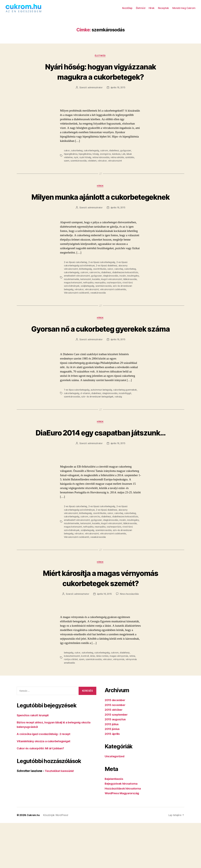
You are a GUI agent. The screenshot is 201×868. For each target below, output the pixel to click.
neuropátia (101, 297)
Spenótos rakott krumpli (34, 760)
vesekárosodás (98, 307)
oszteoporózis (115, 297)
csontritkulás (100, 284)
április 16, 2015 (118, 92)
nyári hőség (86, 162)
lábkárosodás (131, 294)
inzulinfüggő (126, 418)
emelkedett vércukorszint (77, 290)
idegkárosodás (111, 290)
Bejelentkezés (115, 824)
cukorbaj (119, 284)
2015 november (116, 750)
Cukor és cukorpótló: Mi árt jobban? (42, 793)
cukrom (105, 155)
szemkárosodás (79, 165)
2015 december (116, 745)
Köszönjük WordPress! (56, 860)
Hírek (152, 10)
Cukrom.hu (33, 860)
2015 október (114, 755)
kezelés (97, 294)
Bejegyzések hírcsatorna (122, 829)
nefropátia (88, 297)
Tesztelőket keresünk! (60, 816)
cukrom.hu (95, 287)
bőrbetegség (86, 284)
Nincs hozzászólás (130, 639)
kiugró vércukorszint (113, 294)
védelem (93, 165)
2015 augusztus (116, 764)
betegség (69, 698)
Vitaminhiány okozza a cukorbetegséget (45, 786)
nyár (76, 162)
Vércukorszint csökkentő (77, 307)
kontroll (85, 701)
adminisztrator (95, 92)
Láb (124, 158)
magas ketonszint (73, 297)
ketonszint (86, 294)
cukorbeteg (77, 155)
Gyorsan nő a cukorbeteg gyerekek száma (100, 348)
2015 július (112, 769)
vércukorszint (116, 165)
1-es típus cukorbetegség (77, 415)
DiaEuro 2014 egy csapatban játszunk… (100, 462)
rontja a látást (71, 704)
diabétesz (115, 155)
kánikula (117, 158)
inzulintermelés (72, 294)
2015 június (113, 774)
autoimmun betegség (102, 415)
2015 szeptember (117, 760)
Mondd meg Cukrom (184, 10)
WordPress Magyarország (123, 838)
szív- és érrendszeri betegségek (98, 421)
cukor (67, 155)
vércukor (103, 165)
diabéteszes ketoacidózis (126, 287)
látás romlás (103, 701)
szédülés (131, 162)
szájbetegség (88, 300)
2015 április (113, 779)
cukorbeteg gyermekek (127, 415)
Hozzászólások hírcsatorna (123, 833)
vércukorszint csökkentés (114, 304)
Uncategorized (115, 801)
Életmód (141, 10)
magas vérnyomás (119, 701)
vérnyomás (119, 704)
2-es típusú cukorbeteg (76, 277)
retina (133, 701)
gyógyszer (127, 155)
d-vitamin (86, 418)
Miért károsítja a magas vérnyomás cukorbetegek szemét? (100, 618)
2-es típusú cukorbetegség (103, 277)
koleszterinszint (72, 701)
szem (67, 165)
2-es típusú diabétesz (108, 280)
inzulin (123, 290)
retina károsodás (101, 162)
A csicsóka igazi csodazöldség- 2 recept (45, 779)
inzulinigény (134, 290)
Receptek (163, 10)
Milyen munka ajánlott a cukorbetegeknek (100, 206)
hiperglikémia (71, 158)
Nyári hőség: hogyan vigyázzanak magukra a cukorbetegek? (100, 76)
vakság (120, 421)
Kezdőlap (127, 10)
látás (93, 701)
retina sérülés (118, 162)
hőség (96, 158)
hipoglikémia (86, 158)
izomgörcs (106, 158)
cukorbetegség (92, 155)
